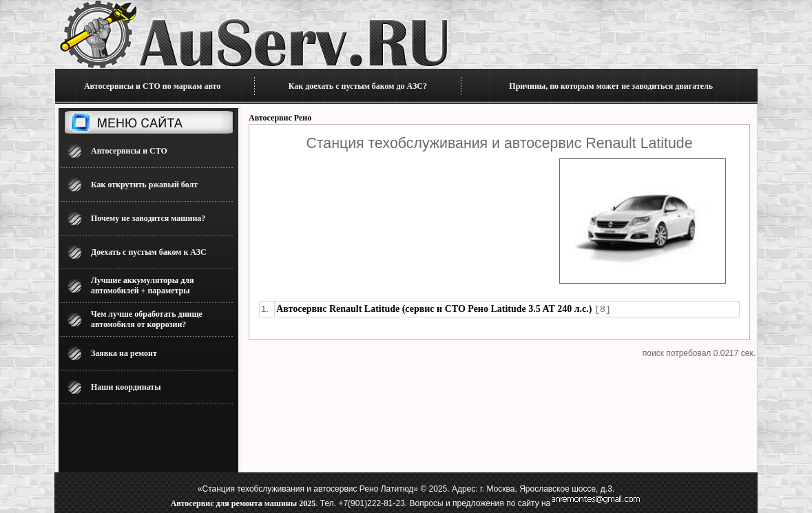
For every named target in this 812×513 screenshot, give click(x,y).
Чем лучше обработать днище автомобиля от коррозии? (147, 319)
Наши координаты (126, 387)
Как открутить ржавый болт (144, 185)
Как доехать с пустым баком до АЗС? (358, 86)
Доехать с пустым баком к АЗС (149, 252)
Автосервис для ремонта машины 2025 (243, 503)
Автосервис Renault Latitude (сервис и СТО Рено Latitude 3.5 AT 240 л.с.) (434, 309)
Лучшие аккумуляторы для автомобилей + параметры (142, 285)
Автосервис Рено (280, 118)
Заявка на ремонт (124, 353)
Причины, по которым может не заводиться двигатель (611, 86)
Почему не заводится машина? (148, 218)
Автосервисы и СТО (129, 151)
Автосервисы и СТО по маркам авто (152, 86)
